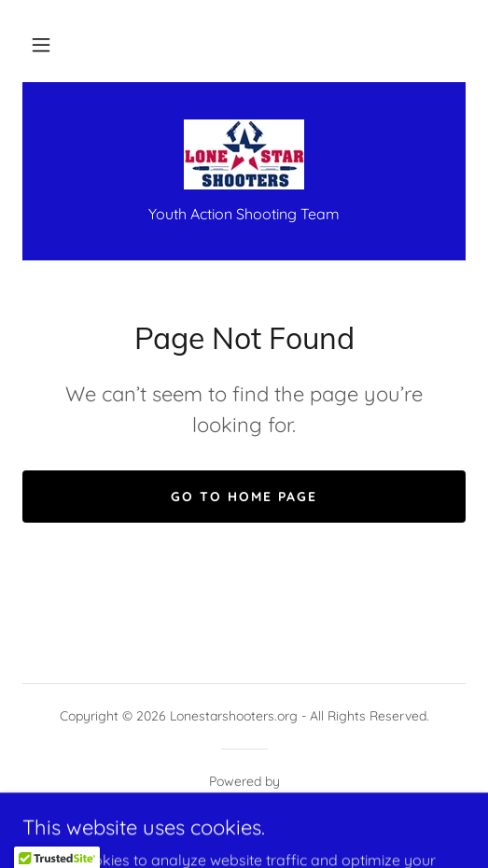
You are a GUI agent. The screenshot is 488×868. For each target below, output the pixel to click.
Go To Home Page (244, 497)
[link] (244, 154)
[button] (41, 45)
